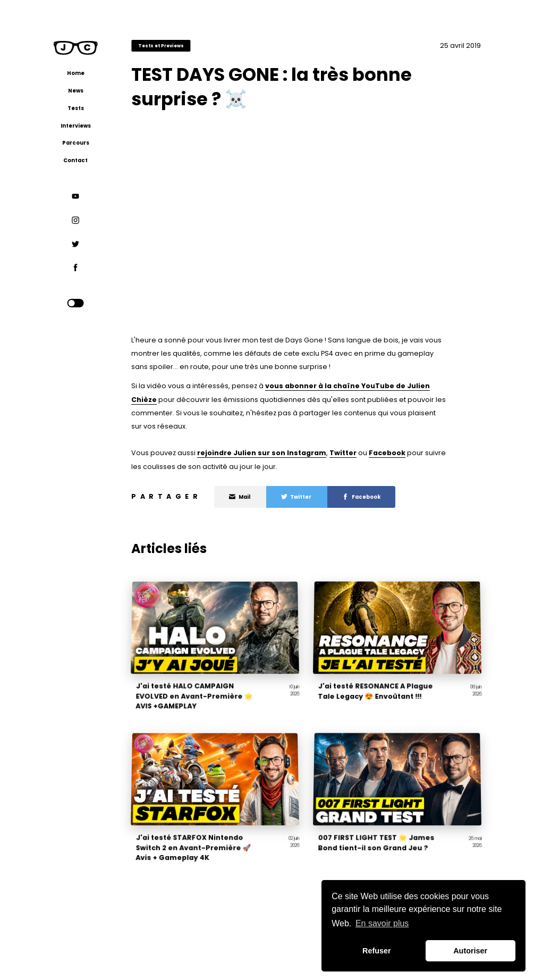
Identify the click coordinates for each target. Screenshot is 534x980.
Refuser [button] (377, 951)
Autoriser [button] (470, 951)
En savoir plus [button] (382, 923)
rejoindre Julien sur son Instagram (262, 453)
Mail (240, 497)
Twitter (343, 453)
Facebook (387, 453)
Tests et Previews (161, 46)
